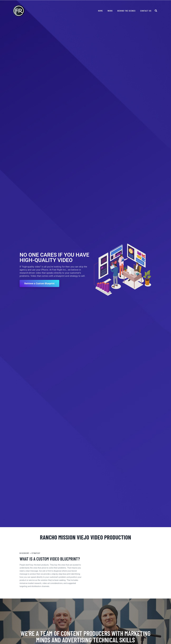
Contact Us (146, 11)
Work (110, 11)
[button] (156, 11)
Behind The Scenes (126, 11)
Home (100, 11)
